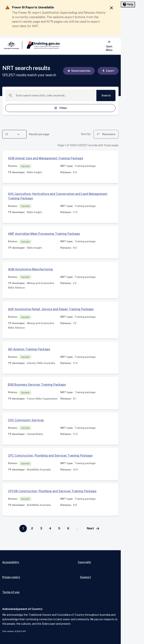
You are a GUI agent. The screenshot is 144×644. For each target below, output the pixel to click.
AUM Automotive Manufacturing (30, 269)
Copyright (84, 562)
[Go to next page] (93, 528)
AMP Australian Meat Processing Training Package (44, 234)
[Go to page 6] (68, 528)
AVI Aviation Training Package (29, 349)
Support (85, 577)
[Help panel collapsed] (128, 4)
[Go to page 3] (41, 528)
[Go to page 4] (50, 528)
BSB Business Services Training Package (37, 385)
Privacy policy (11, 577)
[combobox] (55, 95)
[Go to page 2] (32, 528)
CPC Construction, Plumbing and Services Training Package (50, 456)
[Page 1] (23, 528)
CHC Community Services (26, 420)
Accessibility (11, 562)
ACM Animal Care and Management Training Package (45, 158)
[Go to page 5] (59, 528)
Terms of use (11, 592)
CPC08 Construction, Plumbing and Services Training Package (52, 491)
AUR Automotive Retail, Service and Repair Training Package (51, 309)
